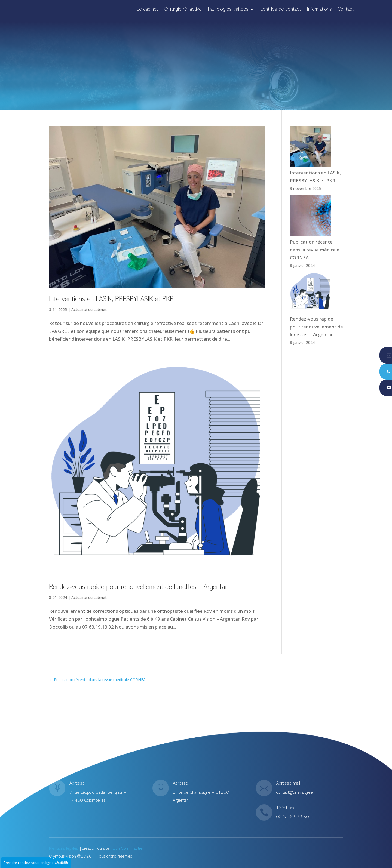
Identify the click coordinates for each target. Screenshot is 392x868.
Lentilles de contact (280, 10)
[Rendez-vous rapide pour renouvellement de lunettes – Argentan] (310, 293)
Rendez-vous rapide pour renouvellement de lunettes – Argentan (139, 587)
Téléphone (286, 810)
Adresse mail (288, 785)
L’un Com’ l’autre (128, 849)
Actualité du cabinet (89, 310)
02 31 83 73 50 (293, 816)
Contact (346, 10)
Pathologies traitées (228, 10)
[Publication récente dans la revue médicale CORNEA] (310, 216)
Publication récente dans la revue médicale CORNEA (315, 250)
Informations (319, 10)
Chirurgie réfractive (183, 10)
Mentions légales (63, 849)
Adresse (77, 786)
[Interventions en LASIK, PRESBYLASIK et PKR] (310, 147)
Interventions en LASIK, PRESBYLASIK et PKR (111, 300)
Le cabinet (147, 10)
